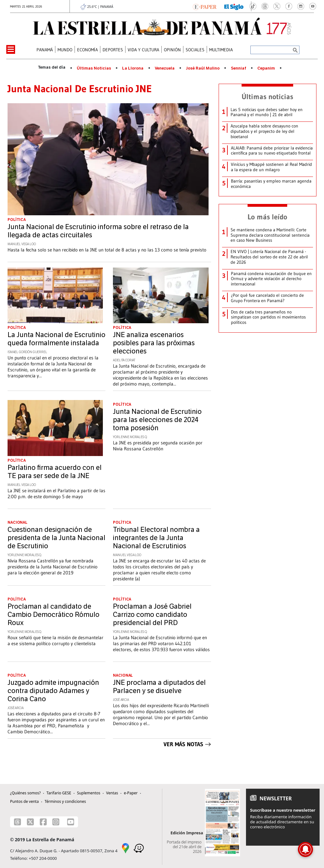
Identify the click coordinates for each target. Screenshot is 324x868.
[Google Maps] (126, 848)
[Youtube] (71, 822)
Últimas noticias (267, 97)
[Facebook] (43, 822)
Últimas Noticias (94, 68)
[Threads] (17, 822)
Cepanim (266, 68)
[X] (30, 822)
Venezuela (165, 68)
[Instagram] (56, 822)
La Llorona (133, 68)
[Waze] (139, 848)
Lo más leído (267, 217)
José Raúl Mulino (203, 68)
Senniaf (239, 68)
